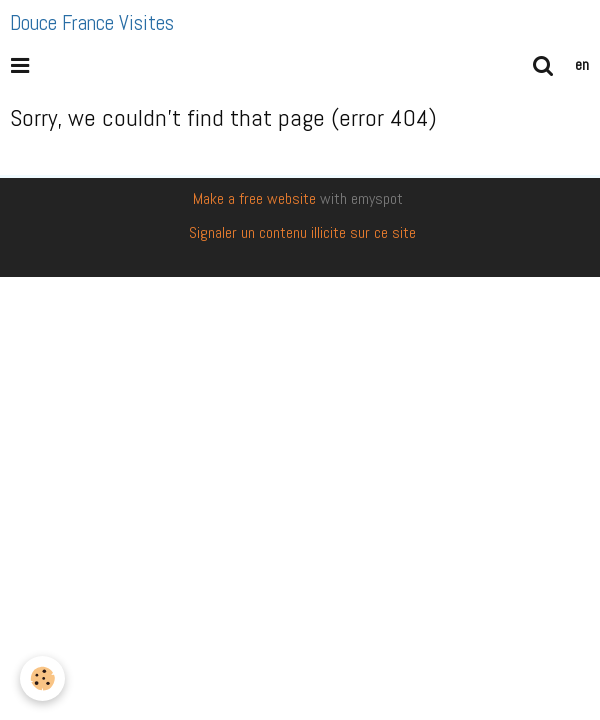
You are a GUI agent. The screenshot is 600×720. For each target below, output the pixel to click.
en (582, 64)
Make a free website (254, 198)
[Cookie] (42, 678)
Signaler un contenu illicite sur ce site (302, 232)
